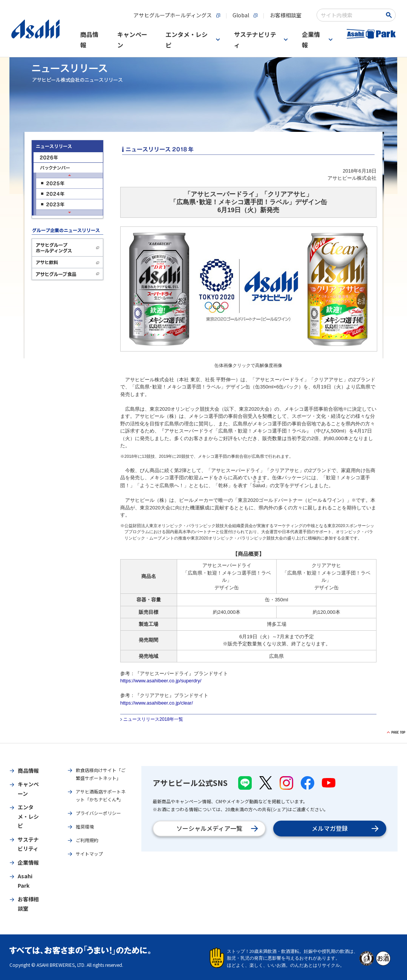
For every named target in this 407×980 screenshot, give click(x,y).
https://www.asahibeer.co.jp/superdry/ (161, 681)
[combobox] (351, 15)
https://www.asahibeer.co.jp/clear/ (157, 703)
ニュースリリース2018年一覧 (153, 719)
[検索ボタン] (390, 15)
